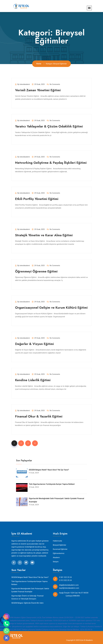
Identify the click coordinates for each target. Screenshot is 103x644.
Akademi (56, 558)
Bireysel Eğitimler (60, 545)
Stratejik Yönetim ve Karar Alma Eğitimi (44, 235)
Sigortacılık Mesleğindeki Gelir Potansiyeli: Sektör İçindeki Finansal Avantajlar (30, 590)
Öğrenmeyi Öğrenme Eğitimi (36, 271)
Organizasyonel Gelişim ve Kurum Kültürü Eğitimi (51, 308)
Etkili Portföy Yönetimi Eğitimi (37, 199)
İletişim (56, 562)
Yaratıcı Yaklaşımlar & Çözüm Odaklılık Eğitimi (49, 126)
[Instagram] (6, 616)
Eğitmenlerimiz (59, 553)
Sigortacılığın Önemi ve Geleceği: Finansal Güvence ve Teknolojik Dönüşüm (27, 597)
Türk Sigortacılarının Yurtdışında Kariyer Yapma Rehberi (29, 583)
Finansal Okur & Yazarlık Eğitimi (39, 416)
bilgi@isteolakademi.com (69, 585)
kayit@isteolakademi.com (69, 588)
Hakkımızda (57, 541)
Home (39, 64)
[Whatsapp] (6, 631)
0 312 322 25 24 (66, 580)
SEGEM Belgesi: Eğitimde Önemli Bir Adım (28, 603)
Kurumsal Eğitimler (60, 549)
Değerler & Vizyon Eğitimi (34, 344)
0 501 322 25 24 (66, 577)
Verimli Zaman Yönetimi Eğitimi (38, 90)
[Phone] (6, 624)
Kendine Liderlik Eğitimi (33, 380)
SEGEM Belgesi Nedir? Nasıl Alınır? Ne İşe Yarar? (30, 577)
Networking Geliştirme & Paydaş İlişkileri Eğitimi (51, 163)
